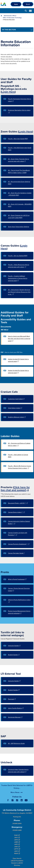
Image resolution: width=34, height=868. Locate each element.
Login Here (8, 92)
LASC (17, 847)
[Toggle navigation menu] (17, 30)
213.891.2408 (17, 830)
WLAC (17, 853)
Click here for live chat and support (15, 489)
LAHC (17, 840)
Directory (17, 865)
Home (1, 16)
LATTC (17, 849)
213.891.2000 (17, 823)
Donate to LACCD (17, 863)
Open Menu (30, 11)
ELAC (17, 835)
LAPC (17, 844)
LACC (17, 837)
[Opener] (32, 802)
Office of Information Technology (12, 18)
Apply (16, 4)
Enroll (28, 4)
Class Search (17, 858)
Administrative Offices (10, 16)
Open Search (26, 11)
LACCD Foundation (17, 861)
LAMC (17, 842)
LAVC (17, 851)
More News (15, 799)
